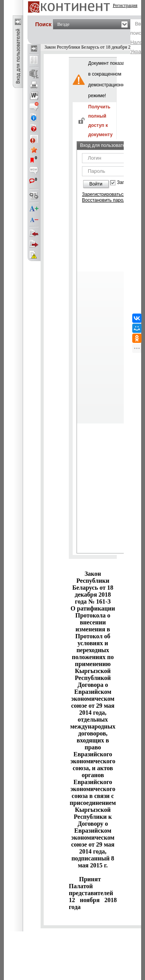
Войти (96, 184)
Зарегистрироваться (104, 194)
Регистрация (125, 5)
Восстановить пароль (105, 200)
